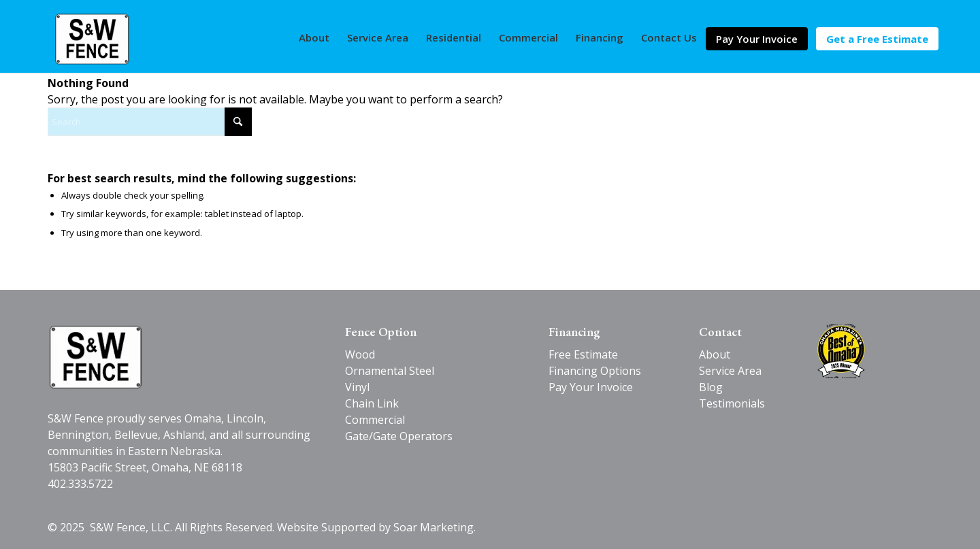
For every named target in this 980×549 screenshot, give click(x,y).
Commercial (375, 420)
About (715, 354)
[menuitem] (314, 37)
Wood (360, 354)
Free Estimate (583, 354)
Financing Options (595, 371)
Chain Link (372, 403)
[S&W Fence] (94, 39)
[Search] (150, 122)
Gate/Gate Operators (399, 436)
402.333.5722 (80, 484)
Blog (711, 387)
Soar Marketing (434, 527)
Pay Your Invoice (591, 387)
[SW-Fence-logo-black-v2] (95, 357)
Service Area (730, 371)
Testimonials (732, 403)
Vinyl (357, 387)
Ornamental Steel (390, 371)
